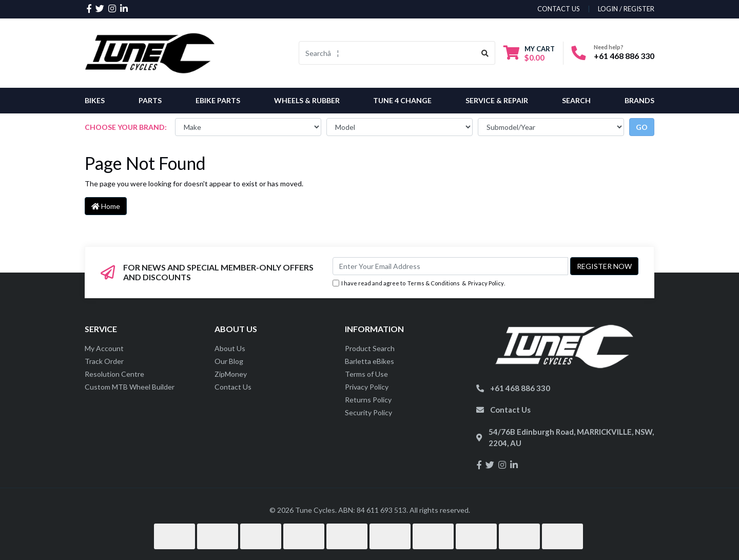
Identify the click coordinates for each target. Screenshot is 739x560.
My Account (104, 348)
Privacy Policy (486, 283)
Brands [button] (639, 100)
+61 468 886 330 (624, 56)
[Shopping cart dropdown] (529, 53)
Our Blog (229, 361)
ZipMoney (231, 374)
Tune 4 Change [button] (402, 100)
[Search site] (485, 53)
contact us (559, 9)
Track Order (104, 361)
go (642, 127)
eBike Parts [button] (218, 100)
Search (576, 100)
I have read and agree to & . (419, 284)
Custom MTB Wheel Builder (130, 387)
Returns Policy (368, 400)
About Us (230, 348)
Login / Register (626, 9)
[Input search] (387, 53)
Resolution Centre (114, 374)
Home (106, 206)
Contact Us (233, 387)
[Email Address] (450, 266)
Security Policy (368, 412)
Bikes (95, 100)
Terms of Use (366, 374)
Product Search (370, 348)
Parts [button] (150, 100)
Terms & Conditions (434, 283)
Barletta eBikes (369, 361)
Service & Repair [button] (497, 100)
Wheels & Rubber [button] (307, 100)
